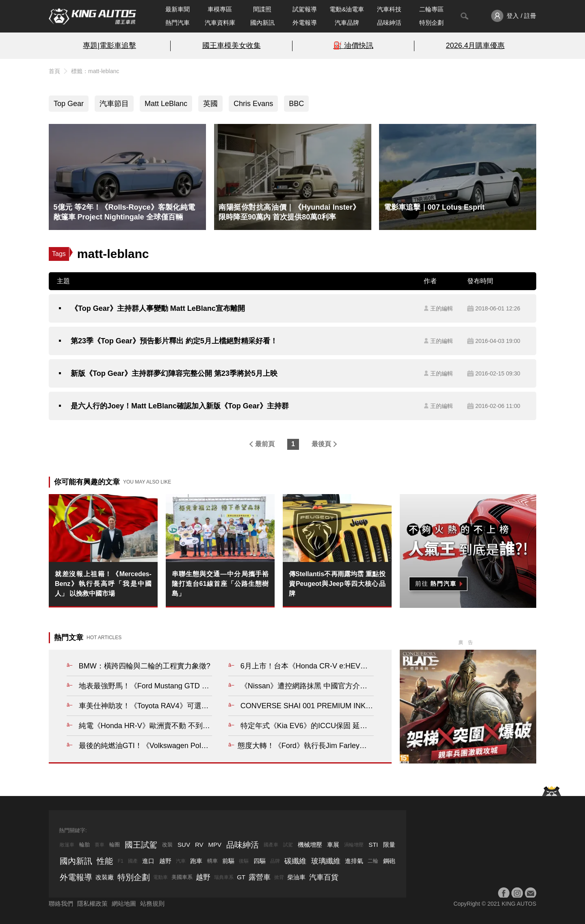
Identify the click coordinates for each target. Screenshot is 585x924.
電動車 (160, 877)
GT (241, 877)
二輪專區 (431, 9)
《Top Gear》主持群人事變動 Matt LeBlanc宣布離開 (158, 308)
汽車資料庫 (220, 23)
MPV (215, 845)
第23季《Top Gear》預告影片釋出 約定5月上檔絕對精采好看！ (174, 341)
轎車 (212, 861)
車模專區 (220, 9)
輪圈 (115, 845)
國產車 (271, 845)
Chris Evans (253, 104)
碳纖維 (295, 861)
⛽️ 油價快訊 (353, 46)
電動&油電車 (347, 9)
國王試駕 (141, 845)
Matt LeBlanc (166, 104)
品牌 (275, 861)
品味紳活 (389, 23)
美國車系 (182, 877)
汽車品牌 (347, 23)
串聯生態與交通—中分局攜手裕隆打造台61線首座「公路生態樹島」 (220, 584)
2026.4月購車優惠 (476, 46)
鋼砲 (389, 861)
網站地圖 (124, 903)
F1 (121, 861)
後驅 (244, 861)
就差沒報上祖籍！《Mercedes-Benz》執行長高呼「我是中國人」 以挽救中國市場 (103, 584)
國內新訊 (262, 23)
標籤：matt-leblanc (95, 71)
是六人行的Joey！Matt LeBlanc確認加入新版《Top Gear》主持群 (180, 406)
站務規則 (152, 903)
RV (199, 845)
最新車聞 (178, 9)
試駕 (288, 845)
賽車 (100, 845)
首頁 (54, 71)
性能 (105, 861)
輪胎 (84, 845)
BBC (296, 104)
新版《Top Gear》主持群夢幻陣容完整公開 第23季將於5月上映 (174, 373)
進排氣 (354, 861)
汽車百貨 (324, 877)
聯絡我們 (61, 903)
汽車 (181, 861)
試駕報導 (305, 9)
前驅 (228, 861)
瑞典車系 (224, 877)
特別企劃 (431, 23)
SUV (184, 845)
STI (373, 845)
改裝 (167, 845)
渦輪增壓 (354, 845)
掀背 (279, 877)
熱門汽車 (178, 23)
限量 (389, 845)
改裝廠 (105, 877)
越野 (165, 861)
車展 (333, 845)
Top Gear (69, 104)
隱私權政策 (92, 903)
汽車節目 (114, 104)
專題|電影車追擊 (109, 46)
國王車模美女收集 (232, 46)
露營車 (260, 877)
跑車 (196, 861)
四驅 (260, 861)
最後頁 (321, 444)
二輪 (373, 861)
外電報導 (305, 23)
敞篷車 (67, 845)
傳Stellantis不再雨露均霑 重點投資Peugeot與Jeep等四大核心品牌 (337, 584)
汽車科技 (389, 9)
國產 (133, 861)
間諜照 (262, 9)
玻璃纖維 (326, 861)
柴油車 (296, 877)
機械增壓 (310, 845)
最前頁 (265, 444)
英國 (210, 104)
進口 (148, 861)
